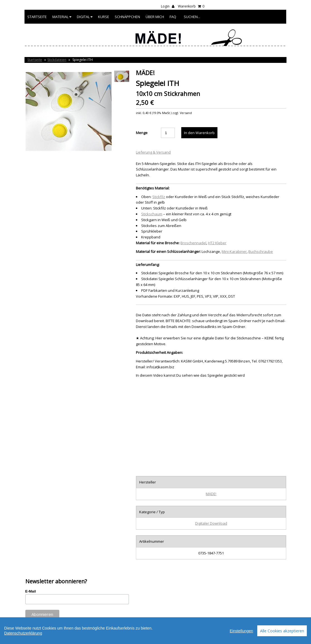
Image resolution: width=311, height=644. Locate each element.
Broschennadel (193, 243)
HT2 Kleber (217, 243)
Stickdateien (57, 60)
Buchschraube (261, 251)
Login (168, 6)
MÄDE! (211, 494)
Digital (85, 17)
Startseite (37, 17)
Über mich (155, 17)
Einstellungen (241, 631)
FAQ (173, 17)
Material (62, 17)
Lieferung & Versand (153, 152)
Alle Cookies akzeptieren (282, 631)
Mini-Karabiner (234, 251)
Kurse (104, 17)
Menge (142, 133)
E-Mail (31, 591)
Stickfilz (159, 197)
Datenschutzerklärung (23, 633)
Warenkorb (191, 6)
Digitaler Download (211, 523)
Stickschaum (152, 214)
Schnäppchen (127, 17)
